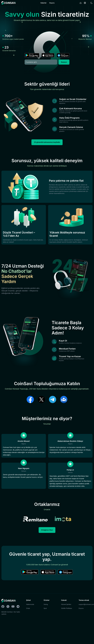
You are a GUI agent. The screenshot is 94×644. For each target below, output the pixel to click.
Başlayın (64, 62)
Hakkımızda (30, 630)
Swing (46, 630)
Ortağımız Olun (47, 555)
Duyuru (52, 3)
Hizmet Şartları (66, 630)
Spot (45, 634)
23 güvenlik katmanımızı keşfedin (47, 145)
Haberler (44, 3)
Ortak (28, 634)
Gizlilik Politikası (67, 634)
